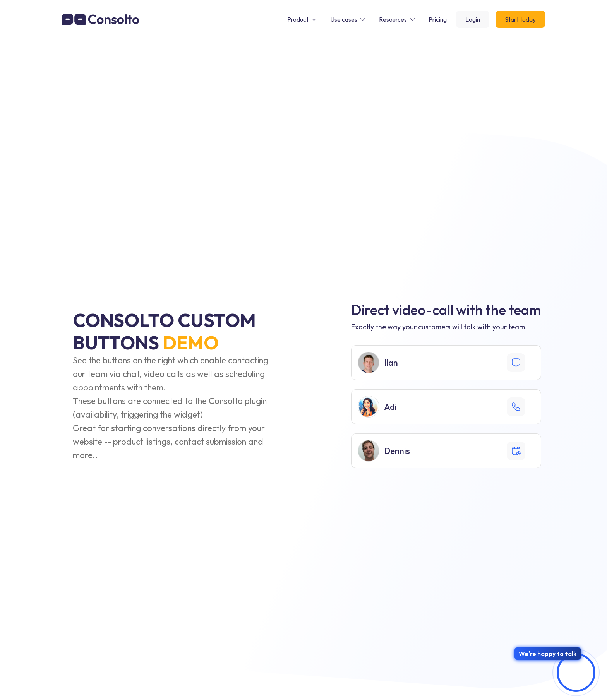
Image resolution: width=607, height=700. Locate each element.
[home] (101, 19)
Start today (520, 19)
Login (473, 19)
